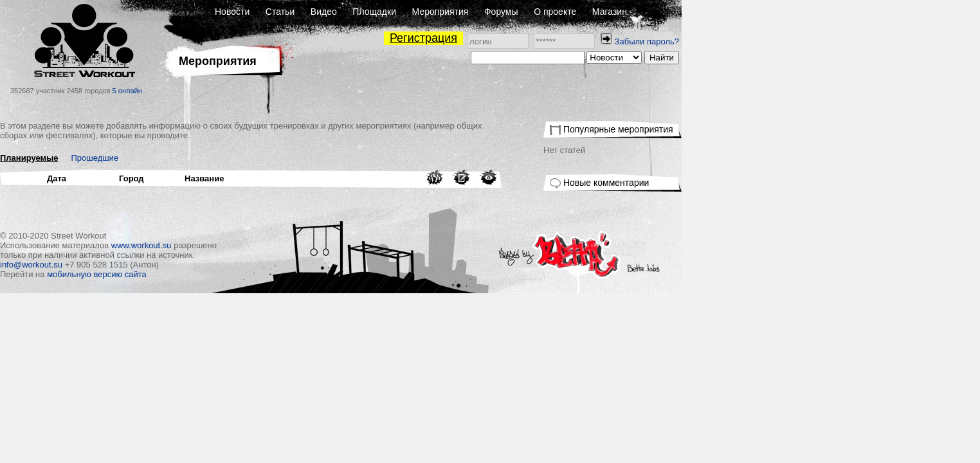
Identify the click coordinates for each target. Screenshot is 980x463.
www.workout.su (291, 245)
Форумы (650, 12)
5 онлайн (277, 91)
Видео (473, 12)
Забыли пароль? (796, 41)
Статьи (429, 12)
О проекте (704, 12)
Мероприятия (590, 12)
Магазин (759, 12)
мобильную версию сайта (246, 274)
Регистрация (573, 38)
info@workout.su (180, 265)
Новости (381, 12)
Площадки (523, 12)
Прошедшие (244, 158)
